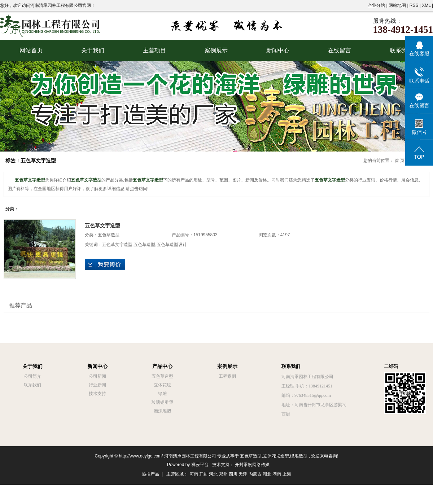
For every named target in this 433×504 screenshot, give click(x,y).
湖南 (277, 474)
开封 (204, 474)
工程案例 (227, 376)
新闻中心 (278, 50)
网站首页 (31, 50)
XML (426, 5)
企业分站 (376, 5)
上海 (287, 474)
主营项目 (154, 50)
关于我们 (93, 50)
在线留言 (340, 50)
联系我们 (401, 50)
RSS (414, 5)
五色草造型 (109, 235)
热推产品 (150, 474)
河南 (194, 474)
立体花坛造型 (276, 456)
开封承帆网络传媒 (252, 465)
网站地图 (398, 5)
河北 (213, 474)
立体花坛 (162, 385)
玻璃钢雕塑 (162, 402)
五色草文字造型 (102, 225)
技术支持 (97, 394)
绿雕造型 (299, 456)
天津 (243, 474)
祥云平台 (200, 465)
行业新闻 (97, 385)
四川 (233, 474)
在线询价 (105, 264)
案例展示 (216, 50)
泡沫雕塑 (162, 411)
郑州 (223, 474)
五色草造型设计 (172, 245)
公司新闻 (97, 376)
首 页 (400, 161)
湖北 (267, 474)
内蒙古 (255, 474)
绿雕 (162, 394)
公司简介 (32, 376)
